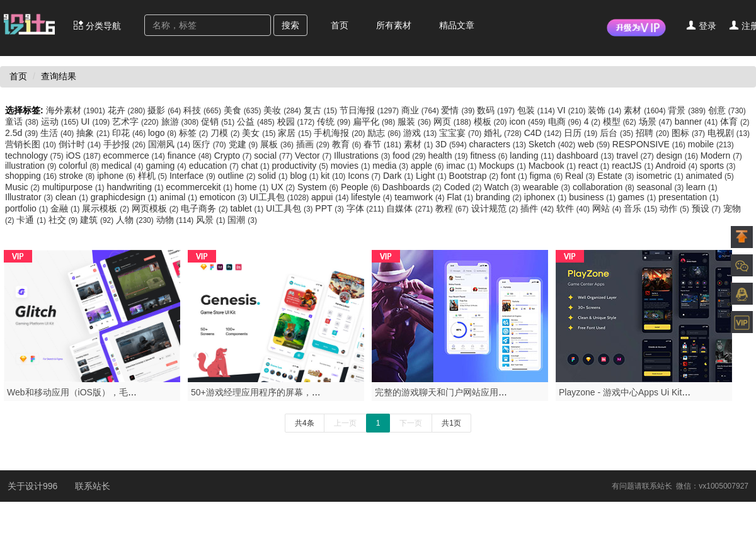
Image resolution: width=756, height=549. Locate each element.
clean (73, 197)
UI (96, 122)
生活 (58, 133)
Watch (503, 187)
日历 (582, 133)
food (410, 156)
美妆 (283, 110)
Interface (194, 176)
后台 (618, 133)
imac (462, 166)
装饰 (606, 110)
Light (432, 176)
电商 (566, 122)
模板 (492, 122)
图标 (690, 133)
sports (718, 166)
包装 (537, 110)
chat (257, 166)
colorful (80, 166)
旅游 (181, 122)
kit (334, 176)
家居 (296, 133)
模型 (621, 122)
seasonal (661, 187)
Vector (314, 156)
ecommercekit (200, 187)
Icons (365, 176)
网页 (454, 122)
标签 (195, 133)
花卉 (128, 110)
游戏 (421, 133)
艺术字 (137, 122)
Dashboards (413, 187)
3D (452, 144)
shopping (32, 176)
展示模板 (106, 208)
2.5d (23, 133)
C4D (544, 133)
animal (180, 197)
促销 (219, 122)
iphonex (547, 197)
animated (710, 176)
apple (429, 166)
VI (573, 110)
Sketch (553, 144)
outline (238, 176)
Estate (617, 176)
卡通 (32, 220)
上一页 (345, 423)
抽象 (94, 133)
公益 (257, 122)
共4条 (305, 423)
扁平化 (375, 122)
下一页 (411, 423)
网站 (608, 208)
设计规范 (496, 208)
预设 (707, 208)
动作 (675, 208)
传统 (335, 122)
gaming (167, 166)
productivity (301, 166)
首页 (340, 25)
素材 (646, 110)
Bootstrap (475, 176)
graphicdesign (125, 197)
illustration (32, 166)
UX (284, 187)
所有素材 (394, 25)
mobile (711, 144)
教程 (453, 208)
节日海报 (370, 110)
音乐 (642, 208)
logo (163, 133)
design (679, 156)
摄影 (165, 110)
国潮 (242, 220)
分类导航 (97, 25)
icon (528, 122)
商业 (421, 110)
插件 (538, 208)
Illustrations (363, 156)
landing (533, 156)
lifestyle (373, 197)
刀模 (226, 133)
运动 (61, 122)
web (595, 144)
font (515, 176)
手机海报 (341, 133)
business (593, 197)
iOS (85, 156)
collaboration (605, 187)
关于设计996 (34, 486)
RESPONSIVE (650, 144)
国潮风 (170, 144)
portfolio (28, 208)
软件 (574, 208)
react (595, 166)
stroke (78, 176)
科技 (203, 110)
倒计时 (81, 144)
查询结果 (59, 76)
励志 (385, 133)
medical (124, 166)
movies (352, 166)
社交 (64, 220)
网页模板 (156, 208)
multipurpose (74, 187)
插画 (314, 144)
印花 (130, 133)
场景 (657, 122)
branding (500, 197)
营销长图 (32, 144)
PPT (330, 208)
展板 (278, 144)
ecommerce (135, 156)
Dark (399, 176)
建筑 (98, 220)
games (638, 197)
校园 (297, 122)
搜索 (290, 25)
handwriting (136, 187)
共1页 (451, 423)
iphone (117, 176)
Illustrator (30, 197)
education (215, 166)
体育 (735, 122)
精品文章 (457, 25)
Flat (461, 197)
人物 (136, 220)
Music (24, 187)
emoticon (225, 197)
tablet (248, 208)
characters (499, 144)
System (319, 187)
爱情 (459, 110)
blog (305, 176)
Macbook (553, 166)
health (449, 156)
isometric (661, 176)
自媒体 (411, 208)
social (274, 156)
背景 (688, 110)
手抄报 (126, 144)
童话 (23, 122)
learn (702, 187)
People (362, 187)
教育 (348, 144)
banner (698, 122)
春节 (384, 144)
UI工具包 (280, 197)
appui (331, 197)
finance (191, 156)
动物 (176, 220)
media (391, 166)
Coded (464, 187)
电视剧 (729, 133)
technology (36, 156)
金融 (66, 208)
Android (678, 166)
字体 (367, 208)
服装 (415, 122)
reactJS (633, 166)
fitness (490, 156)
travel (636, 156)
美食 (244, 110)
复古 (322, 110)
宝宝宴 (461, 133)
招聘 (654, 133)
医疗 (211, 144)
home (253, 187)
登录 (701, 25)
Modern (721, 156)
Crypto (234, 156)
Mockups (503, 166)
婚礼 (504, 133)
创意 (727, 110)
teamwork (421, 197)
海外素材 (77, 110)
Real (581, 176)
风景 (212, 220)
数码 (497, 110)
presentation (689, 197)
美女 (260, 133)
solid (274, 176)
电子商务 (205, 208)
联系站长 (93, 486)
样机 (154, 176)
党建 (244, 144)
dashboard (586, 156)
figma (548, 176)
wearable (548, 187)
